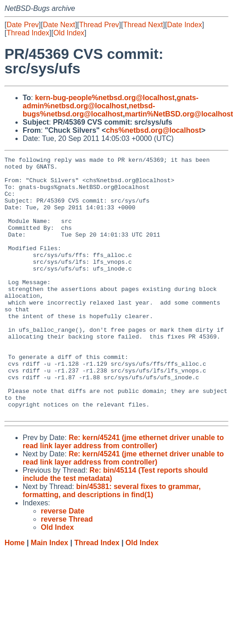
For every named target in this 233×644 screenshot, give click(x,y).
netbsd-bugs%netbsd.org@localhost (89, 110)
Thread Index (28, 33)
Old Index (69, 33)
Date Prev (22, 25)
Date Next (59, 25)
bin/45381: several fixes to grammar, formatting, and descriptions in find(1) (112, 542)
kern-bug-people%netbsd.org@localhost (105, 98)
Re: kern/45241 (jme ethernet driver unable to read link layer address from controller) (123, 493)
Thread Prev (99, 25)
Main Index (50, 594)
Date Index (184, 25)
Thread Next (143, 25)
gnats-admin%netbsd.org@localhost (111, 102)
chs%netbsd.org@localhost (154, 130)
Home (15, 594)
